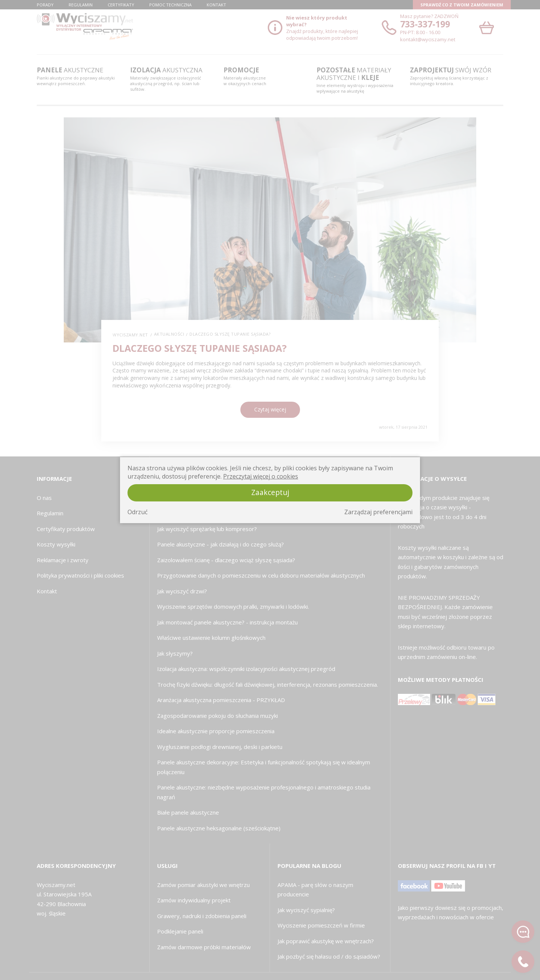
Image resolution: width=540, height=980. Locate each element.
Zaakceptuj (270, 492)
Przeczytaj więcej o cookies (261, 476)
